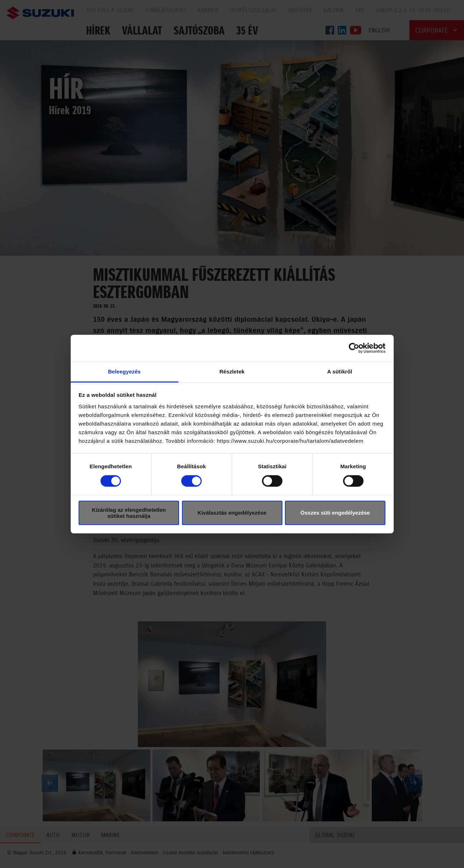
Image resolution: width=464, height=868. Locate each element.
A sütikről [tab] (340, 372)
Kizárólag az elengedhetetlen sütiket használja (129, 513)
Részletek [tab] (232, 372)
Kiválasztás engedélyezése (232, 513)
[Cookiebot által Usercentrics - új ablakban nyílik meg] (354, 348)
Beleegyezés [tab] (124, 372)
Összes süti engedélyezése (335, 513)
